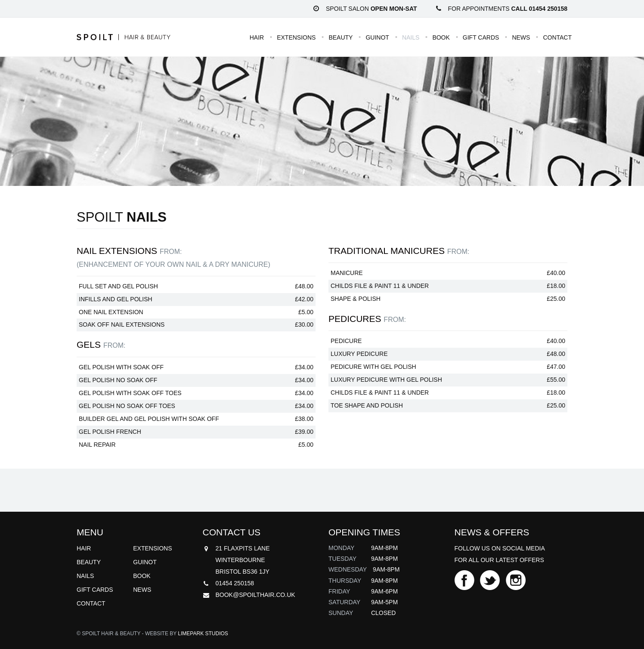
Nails (411, 37)
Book (441, 37)
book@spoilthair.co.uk (255, 595)
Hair (257, 37)
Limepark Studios (203, 634)
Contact (557, 37)
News (521, 37)
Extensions (296, 37)
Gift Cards (481, 37)
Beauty (341, 37)
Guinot (377, 37)
